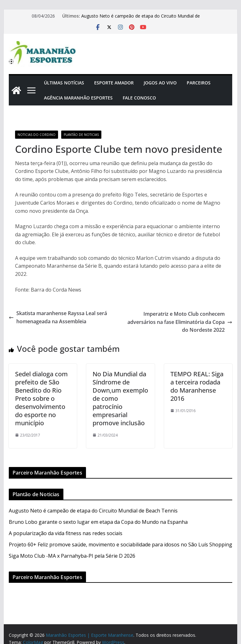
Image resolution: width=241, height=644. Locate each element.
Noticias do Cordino (37, 135)
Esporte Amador (114, 83)
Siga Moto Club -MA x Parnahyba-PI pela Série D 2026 (72, 556)
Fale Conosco (139, 98)
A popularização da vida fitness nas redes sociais (66, 533)
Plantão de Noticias (81, 135)
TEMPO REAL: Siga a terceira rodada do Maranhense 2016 (197, 386)
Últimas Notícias (64, 83)
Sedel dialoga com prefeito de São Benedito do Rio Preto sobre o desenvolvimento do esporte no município (41, 398)
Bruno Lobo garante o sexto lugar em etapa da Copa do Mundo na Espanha (98, 522)
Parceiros (199, 83)
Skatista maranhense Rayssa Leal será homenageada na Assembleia (58, 317)
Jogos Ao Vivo (160, 83)
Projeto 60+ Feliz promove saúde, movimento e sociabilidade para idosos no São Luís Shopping (120, 545)
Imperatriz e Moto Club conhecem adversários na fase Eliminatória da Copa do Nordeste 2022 (180, 322)
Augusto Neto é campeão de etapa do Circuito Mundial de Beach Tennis (93, 511)
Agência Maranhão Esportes (78, 98)
